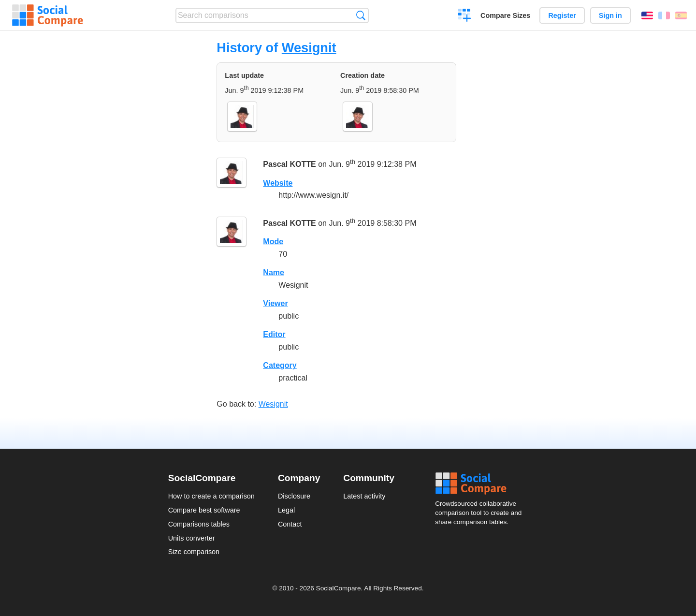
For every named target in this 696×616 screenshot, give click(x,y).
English (647, 15)
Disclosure (294, 496)
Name (274, 272)
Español (681, 15)
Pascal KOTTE (289, 164)
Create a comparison (465, 16)
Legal (286, 510)
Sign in (610, 15)
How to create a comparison (211, 496)
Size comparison (194, 552)
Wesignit (309, 48)
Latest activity (364, 496)
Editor (274, 334)
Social (481, 484)
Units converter (192, 538)
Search (361, 15)
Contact (290, 524)
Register (562, 15)
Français (664, 15)
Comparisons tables (199, 524)
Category (280, 365)
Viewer (275, 303)
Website (278, 183)
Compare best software (204, 510)
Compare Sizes (505, 15)
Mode (273, 242)
